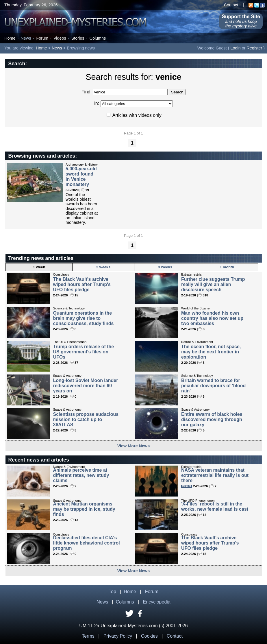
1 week (39, 267)
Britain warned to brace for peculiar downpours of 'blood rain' (213, 386)
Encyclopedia (157, 602)
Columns (98, 38)
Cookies (149, 636)
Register (255, 48)
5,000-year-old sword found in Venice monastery (81, 177)
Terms (88, 636)
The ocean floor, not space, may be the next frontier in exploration (211, 352)
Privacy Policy (118, 636)
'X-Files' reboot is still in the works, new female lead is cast (215, 506)
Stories (78, 38)
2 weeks (103, 267)
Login (236, 48)
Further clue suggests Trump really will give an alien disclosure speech (213, 284)
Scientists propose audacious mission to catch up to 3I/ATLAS (86, 419)
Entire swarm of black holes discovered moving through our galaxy (212, 419)
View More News (134, 446)
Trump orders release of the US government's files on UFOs (84, 352)
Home (10, 38)
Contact (231, 5)
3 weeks (165, 267)
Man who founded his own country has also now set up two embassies (212, 318)
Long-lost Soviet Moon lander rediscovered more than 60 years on (86, 386)
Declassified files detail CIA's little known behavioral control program (87, 543)
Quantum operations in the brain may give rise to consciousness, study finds (84, 318)
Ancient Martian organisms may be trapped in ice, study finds (84, 509)
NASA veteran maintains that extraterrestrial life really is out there (215, 475)
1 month (227, 267)
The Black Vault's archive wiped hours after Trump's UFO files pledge (82, 284)
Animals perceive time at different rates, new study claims (81, 475)
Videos (60, 38)
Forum (42, 38)
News (26, 38)
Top (112, 592)
